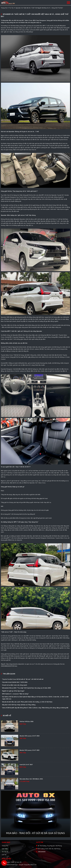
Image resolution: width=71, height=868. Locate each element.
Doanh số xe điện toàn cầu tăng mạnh (15, 685)
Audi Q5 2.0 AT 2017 (26, 765)
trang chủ (4, 8)
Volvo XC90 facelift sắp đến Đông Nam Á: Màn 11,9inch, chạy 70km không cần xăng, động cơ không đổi (35, 708)
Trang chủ (5, 846)
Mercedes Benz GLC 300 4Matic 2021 (31, 779)
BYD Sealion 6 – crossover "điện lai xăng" (15, 694)
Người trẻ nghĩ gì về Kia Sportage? (13, 691)
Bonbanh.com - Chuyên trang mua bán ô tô (23, 865)
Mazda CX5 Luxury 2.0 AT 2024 (29, 736)
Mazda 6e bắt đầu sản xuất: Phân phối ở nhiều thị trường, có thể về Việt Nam (27, 702)
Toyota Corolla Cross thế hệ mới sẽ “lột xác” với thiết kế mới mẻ (23, 679)
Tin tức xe (5, 852)
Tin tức (11, 8)
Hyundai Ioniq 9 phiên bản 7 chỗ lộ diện (15, 682)
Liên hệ (4, 855)
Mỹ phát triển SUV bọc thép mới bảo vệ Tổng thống (19, 705)
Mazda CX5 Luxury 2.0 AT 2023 (29, 750)
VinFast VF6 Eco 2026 (26, 721)
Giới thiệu (5, 849)
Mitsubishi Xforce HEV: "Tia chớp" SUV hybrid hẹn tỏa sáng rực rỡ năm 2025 (26, 688)
